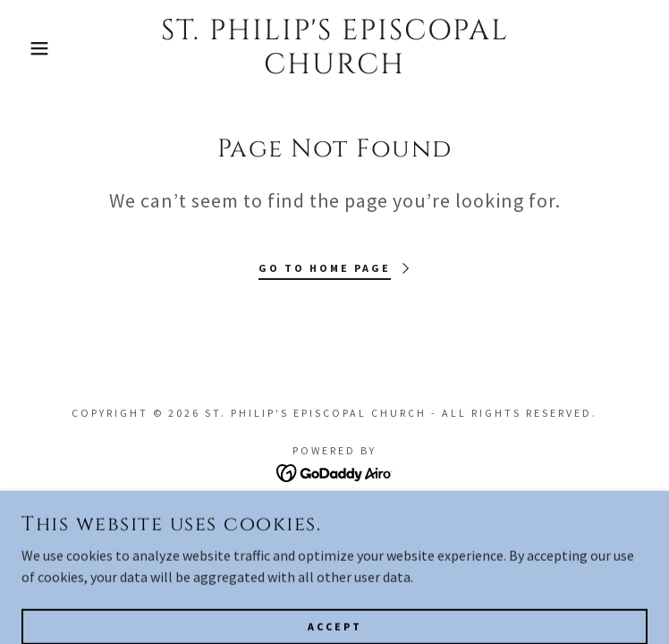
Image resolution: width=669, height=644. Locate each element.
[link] (334, 49)
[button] (43, 48)
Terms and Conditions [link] (334, 516)
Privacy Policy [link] (334, 541)
